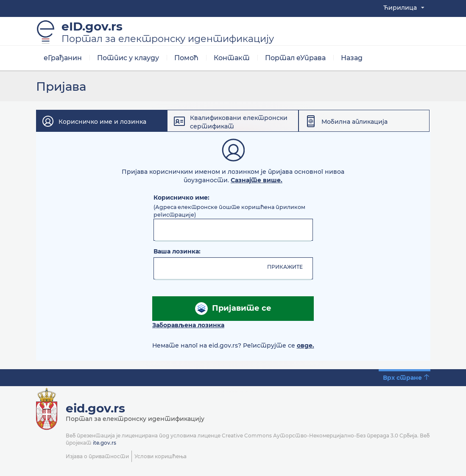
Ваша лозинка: (177, 253)
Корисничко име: (181, 199)
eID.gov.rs (168, 33)
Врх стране (402, 379)
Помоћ (186, 59)
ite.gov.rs (105, 444)
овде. (306, 347)
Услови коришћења (160, 458)
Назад (352, 59)
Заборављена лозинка (188, 326)
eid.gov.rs (95, 409)
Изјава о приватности (97, 458)
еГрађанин (63, 59)
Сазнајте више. (257, 181)
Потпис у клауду (128, 59)
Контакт (232, 59)
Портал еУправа (295, 59)
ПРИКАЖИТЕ (285, 268)
